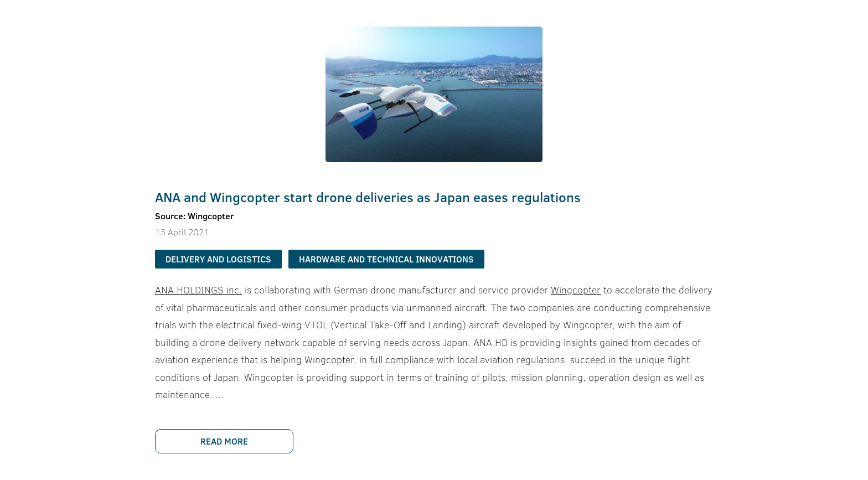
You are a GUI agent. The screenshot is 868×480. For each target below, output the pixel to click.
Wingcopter (576, 290)
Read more (224, 441)
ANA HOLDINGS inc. (198, 290)
